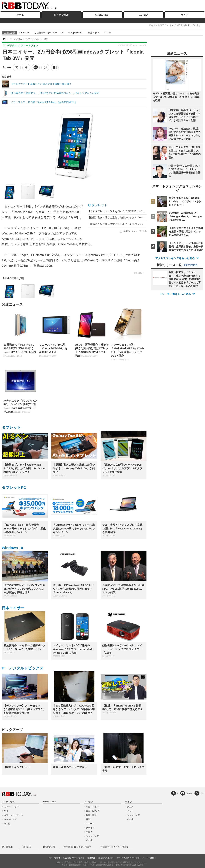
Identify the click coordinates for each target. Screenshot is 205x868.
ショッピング (10, 819)
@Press (27, 847)
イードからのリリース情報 (128, 858)
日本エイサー (13, 608)
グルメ (130, 807)
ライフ (185, 15)
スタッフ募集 (148, 858)
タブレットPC (14, 488)
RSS (202, 793)
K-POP (107, 33)
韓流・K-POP (92, 811)
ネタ (6, 811)
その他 (7, 824)
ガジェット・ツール (13, 815)
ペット (130, 811)
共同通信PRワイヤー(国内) (77, 847)
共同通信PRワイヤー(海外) (114, 847)
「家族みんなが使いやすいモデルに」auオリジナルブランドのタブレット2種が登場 (134, 224)
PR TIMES (7, 847)
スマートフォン (11, 807)
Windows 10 (12, 548)
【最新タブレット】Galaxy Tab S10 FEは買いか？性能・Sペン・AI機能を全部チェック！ (137, 211)
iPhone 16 (24, 33)
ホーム (20, 15)
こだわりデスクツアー (46, 33)
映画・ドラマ (92, 807)
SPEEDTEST (102, 15)
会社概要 (91, 858)
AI (62, 33)
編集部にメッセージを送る (135, 231)
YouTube (189, 793)
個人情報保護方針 (106, 858)
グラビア (90, 828)
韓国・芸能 (91, 815)
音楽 (88, 819)
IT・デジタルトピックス (23, 668)
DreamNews (49, 847)
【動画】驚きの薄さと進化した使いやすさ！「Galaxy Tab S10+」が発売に (129, 217)
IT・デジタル (61, 15)
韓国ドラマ (93, 33)
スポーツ (90, 824)
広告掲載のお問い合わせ (74, 858)
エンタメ (143, 15)
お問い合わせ (54, 858)
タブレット (100, 205)
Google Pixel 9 (76, 33)
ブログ (89, 832)
